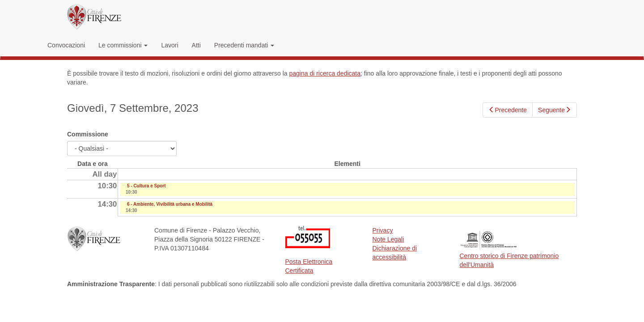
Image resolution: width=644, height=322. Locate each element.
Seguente (555, 110)
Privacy (383, 230)
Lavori (169, 45)
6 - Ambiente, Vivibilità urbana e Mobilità (170, 204)
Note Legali (388, 239)
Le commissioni (123, 45)
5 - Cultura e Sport (146, 186)
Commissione (88, 134)
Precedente (508, 110)
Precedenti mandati (244, 45)
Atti (196, 45)
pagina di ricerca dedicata (325, 73)
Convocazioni (66, 45)
